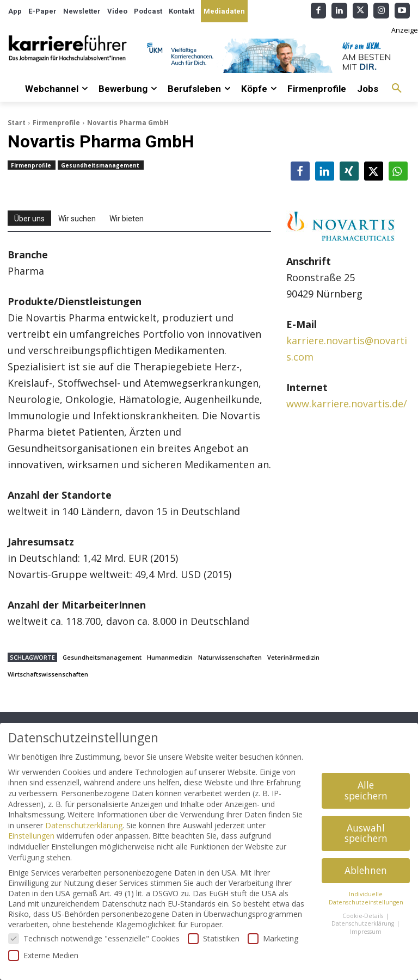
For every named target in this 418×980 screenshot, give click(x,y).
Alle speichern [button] (366, 790)
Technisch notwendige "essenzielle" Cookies (94, 938)
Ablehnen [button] (366, 870)
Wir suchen (77, 219)
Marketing (273, 938)
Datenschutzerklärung (84, 825)
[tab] (29, 218)
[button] (397, 89)
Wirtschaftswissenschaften (48, 674)
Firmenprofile (56, 123)
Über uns (29, 219)
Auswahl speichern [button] (366, 833)
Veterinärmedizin (293, 657)
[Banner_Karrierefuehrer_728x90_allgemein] (279, 56)
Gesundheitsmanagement (101, 165)
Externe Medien (43, 955)
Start (17, 123)
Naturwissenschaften (230, 657)
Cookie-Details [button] (364, 916)
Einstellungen (31, 836)
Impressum (366, 932)
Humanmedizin (170, 657)
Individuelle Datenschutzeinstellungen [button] (366, 898)
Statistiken (214, 938)
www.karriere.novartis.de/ (347, 404)
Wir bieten (127, 219)
